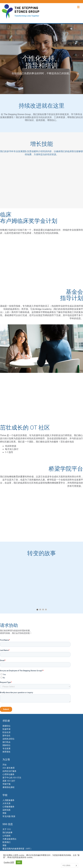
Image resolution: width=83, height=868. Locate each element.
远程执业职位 (8, 739)
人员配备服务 (8, 800)
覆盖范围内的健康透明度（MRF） (17, 849)
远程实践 (6, 810)
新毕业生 (6, 736)
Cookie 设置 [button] (9, 862)
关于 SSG (7, 829)
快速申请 (6, 729)
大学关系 (6, 803)
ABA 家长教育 (9, 768)
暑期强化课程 (8, 787)
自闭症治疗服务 (9, 771)
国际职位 (6, 745)
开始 (4, 765)
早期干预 (6, 784)
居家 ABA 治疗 (9, 781)
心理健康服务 (8, 807)
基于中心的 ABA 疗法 (12, 778)
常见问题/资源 (9, 816)
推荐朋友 (6, 752)
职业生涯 (6, 732)
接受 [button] (19, 862)
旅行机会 (6, 742)
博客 (4, 813)
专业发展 (6, 749)
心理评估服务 (8, 774)
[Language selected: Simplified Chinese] (70, 866)
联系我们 (6, 842)
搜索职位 (6, 726)
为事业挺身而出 (9, 839)
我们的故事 (7, 833)
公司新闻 (6, 836)
